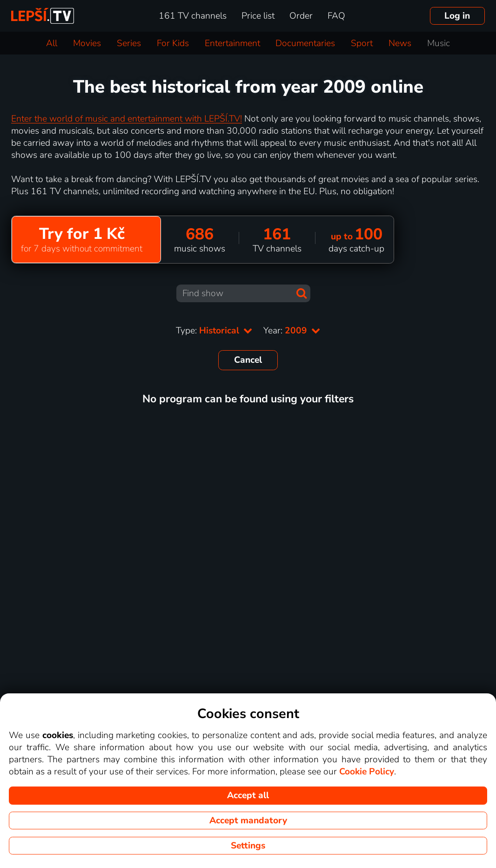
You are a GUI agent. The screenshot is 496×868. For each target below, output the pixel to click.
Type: (214, 331)
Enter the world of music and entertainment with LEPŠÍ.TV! (127, 119)
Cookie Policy (367, 772)
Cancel (248, 360)
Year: (292, 331)
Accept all (248, 795)
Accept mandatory (248, 821)
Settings (248, 846)
